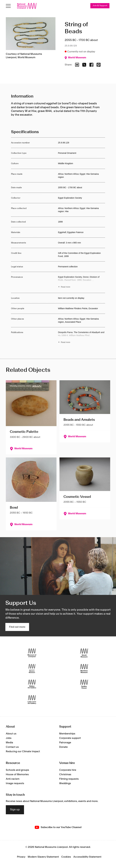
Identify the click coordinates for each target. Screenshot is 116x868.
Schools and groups (17, 770)
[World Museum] (84, 653)
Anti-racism (13, 779)
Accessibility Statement (87, 857)
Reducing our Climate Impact (23, 751)
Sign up (15, 810)
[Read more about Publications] (81, 338)
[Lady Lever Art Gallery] (32, 700)
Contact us (12, 747)
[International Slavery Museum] (32, 669)
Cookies (66, 857)
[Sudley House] (84, 684)
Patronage (65, 743)
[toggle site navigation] (8, 6)
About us (11, 734)
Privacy (21, 857)
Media (9, 743)
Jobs (9, 738)
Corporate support (70, 738)
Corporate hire (68, 770)
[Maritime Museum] (84, 669)
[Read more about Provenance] (81, 282)
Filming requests (69, 779)
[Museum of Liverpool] (32, 653)
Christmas (65, 774)
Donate (63, 747)
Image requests (15, 783)
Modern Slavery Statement (43, 857)
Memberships (67, 734)
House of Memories (17, 774)
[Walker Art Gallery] (32, 684)
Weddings (65, 783)
